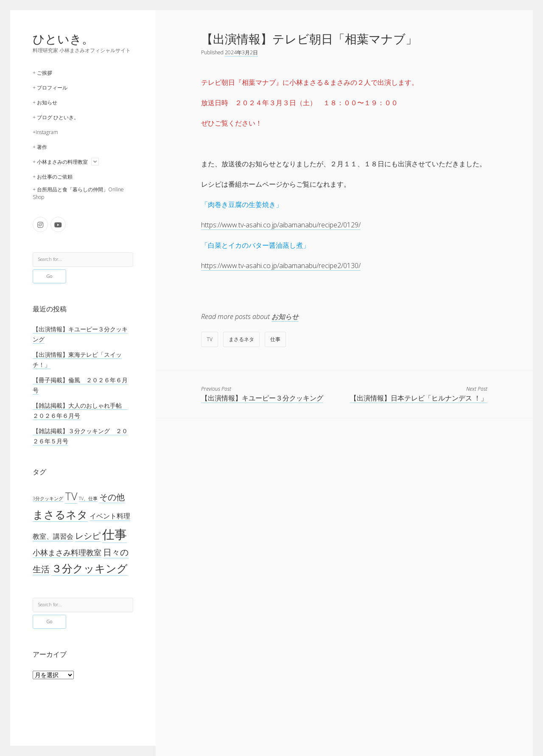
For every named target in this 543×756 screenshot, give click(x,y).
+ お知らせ (45, 102)
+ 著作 (40, 147)
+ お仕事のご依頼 (53, 177)
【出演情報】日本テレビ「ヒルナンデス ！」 (419, 398)
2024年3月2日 (241, 52)
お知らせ (285, 316)
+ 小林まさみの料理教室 (60, 162)
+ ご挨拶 (42, 73)
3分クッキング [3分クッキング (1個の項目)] (48, 498)
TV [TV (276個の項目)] (71, 496)
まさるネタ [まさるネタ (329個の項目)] (60, 514)
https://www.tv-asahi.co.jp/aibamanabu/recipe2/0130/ (281, 266)
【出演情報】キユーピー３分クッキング (262, 398)
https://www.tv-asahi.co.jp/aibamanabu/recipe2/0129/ (281, 225)
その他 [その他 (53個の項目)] (112, 497)
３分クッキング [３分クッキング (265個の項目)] (90, 568)
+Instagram (45, 132)
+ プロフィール (50, 88)
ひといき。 (63, 39)
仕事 (275, 339)
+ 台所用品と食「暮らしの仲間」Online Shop (78, 193)
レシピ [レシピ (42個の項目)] (88, 536)
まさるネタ (241, 339)
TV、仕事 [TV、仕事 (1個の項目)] (88, 498)
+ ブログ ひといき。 (56, 117)
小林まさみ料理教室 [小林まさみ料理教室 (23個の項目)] (67, 552)
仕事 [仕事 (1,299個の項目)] (115, 534)
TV (210, 339)
